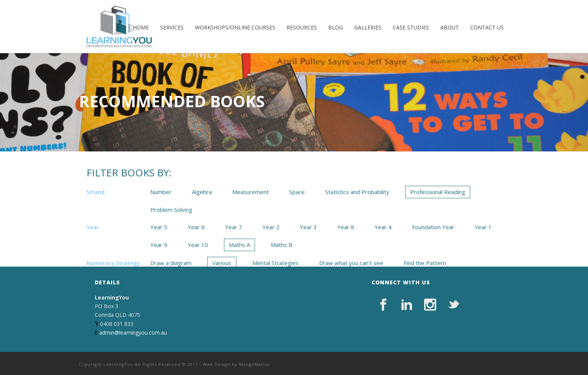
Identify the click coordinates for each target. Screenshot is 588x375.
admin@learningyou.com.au (133, 333)
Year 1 (483, 227)
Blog (336, 27)
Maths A (239, 245)
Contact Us (487, 27)
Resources (302, 27)
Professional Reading (438, 192)
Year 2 (271, 227)
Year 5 (159, 227)
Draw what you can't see (351, 263)
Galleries (368, 27)
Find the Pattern (425, 263)
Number (161, 192)
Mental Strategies (275, 263)
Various (222, 263)
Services (172, 27)
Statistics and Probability (357, 192)
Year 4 (383, 227)
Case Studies (411, 27)
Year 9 (159, 245)
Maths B (282, 245)
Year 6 (196, 227)
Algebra (202, 192)
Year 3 (308, 227)
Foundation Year (433, 227)
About (450, 27)
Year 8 (346, 227)
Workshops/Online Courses (235, 27)
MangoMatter (255, 364)
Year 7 (234, 227)
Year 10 (198, 245)
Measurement (251, 192)
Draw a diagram (171, 263)
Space (297, 192)
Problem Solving (171, 210)
